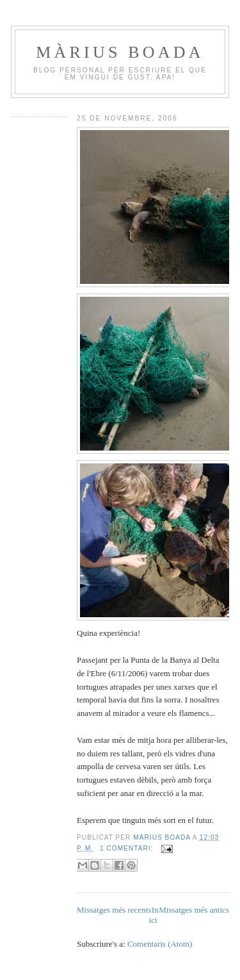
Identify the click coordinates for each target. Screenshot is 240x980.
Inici (153, 915)
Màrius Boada (120, 52)
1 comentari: (128, 848)
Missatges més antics (194, 910)
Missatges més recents (114, 910)
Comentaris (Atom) (160, 944)
